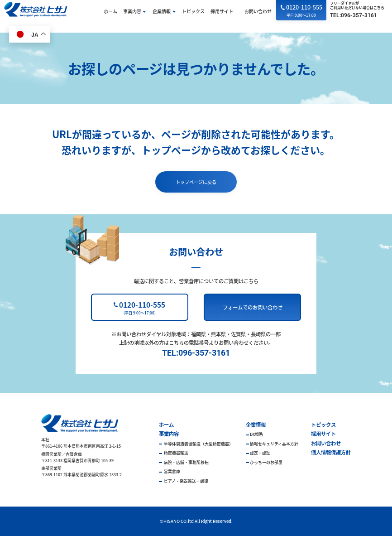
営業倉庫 (172, 471)
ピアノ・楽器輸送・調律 (186, 481)
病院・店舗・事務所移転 (186, 462)
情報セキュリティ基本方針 (274, 444)
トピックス (193, 11)
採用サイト (222, 11)
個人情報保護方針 (331, 452)
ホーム (110, 11)
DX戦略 (256, 434)
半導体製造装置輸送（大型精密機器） (198, 444)
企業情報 (162, 11)
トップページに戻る (196, 182)
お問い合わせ (258, 11)
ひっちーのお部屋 (266, 462)
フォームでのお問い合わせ (253, 307)
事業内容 (132, 11)
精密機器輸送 (176, 453)
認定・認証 (260, 453)
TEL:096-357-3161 (354, 15)
